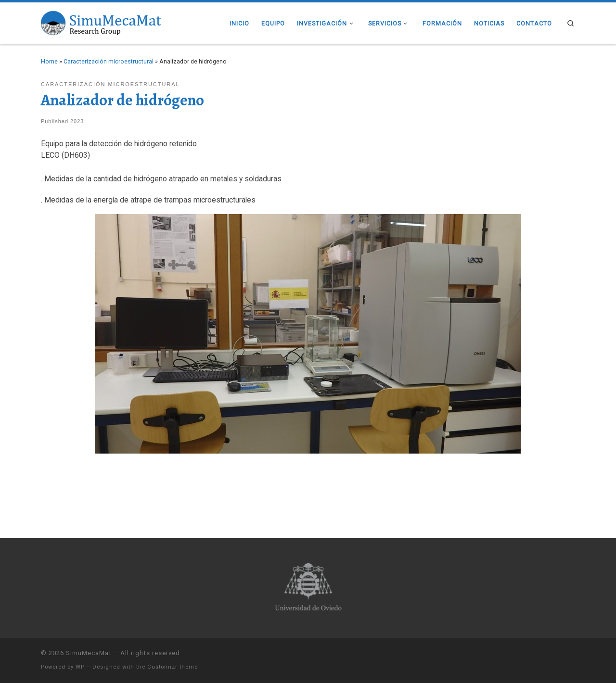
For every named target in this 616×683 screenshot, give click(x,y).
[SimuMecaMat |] (101, 22)
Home (49, 61)
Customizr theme (173, 667)
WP (80, 667)
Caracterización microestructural (109, 61)
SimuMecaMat (89, 653)
